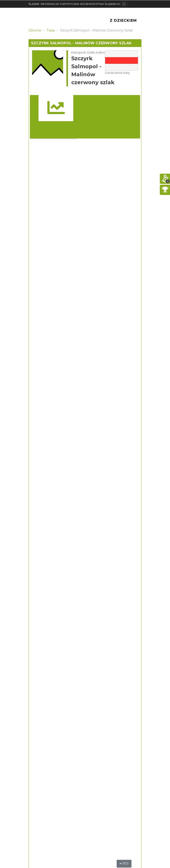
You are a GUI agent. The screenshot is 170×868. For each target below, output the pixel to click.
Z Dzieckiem (123, 20)
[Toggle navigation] (124, 4)
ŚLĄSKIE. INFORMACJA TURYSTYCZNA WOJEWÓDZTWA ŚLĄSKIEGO (74, 4)
